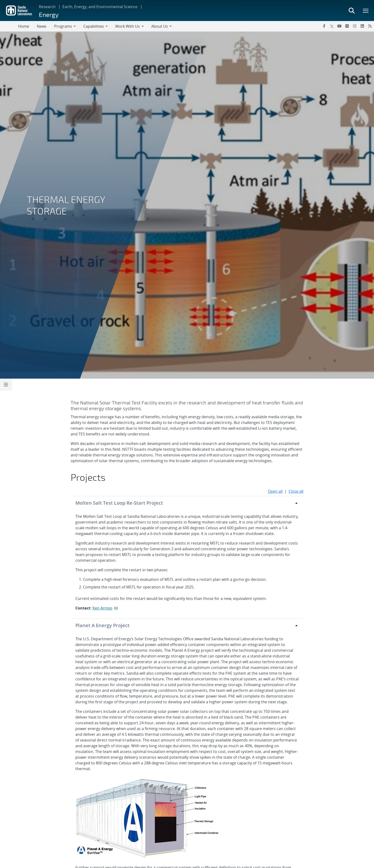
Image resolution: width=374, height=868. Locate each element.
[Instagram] (355, 26)
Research (47, 7)
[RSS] (370, 26)
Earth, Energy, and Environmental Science (100, 7)
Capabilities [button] (94, 26)
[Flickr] (347, 26)
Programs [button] (63, 26)
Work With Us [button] (127, 26)
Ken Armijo (102, 608)
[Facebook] (324, 26)
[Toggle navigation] (9, 26)
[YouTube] (339, 26)
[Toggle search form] (352, 11)
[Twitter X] (332, 26)
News (42, 26)
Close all (296, 491)
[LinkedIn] (362, 26)
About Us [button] (160, 26)
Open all (275, 491)
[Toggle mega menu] (366, 11)
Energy (49, 14)
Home (24, 26)
